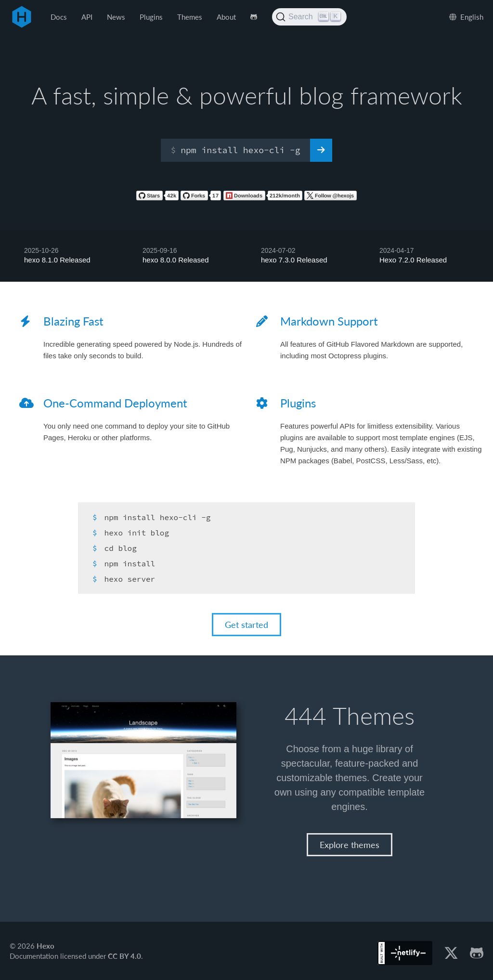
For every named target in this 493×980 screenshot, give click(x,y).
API (87, 17)
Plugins (151, 17)
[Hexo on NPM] (263, 198)
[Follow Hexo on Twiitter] (331, 198)
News (116, 17)
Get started (246, 625)
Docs (59, 17)
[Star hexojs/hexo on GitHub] (157, 198)
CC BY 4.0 (124, 955)
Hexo (22, 17)
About (226, 17)
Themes (190, 17)
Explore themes (350, 844)
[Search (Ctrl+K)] (309, 17)
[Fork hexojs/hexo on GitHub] (201, 198)
